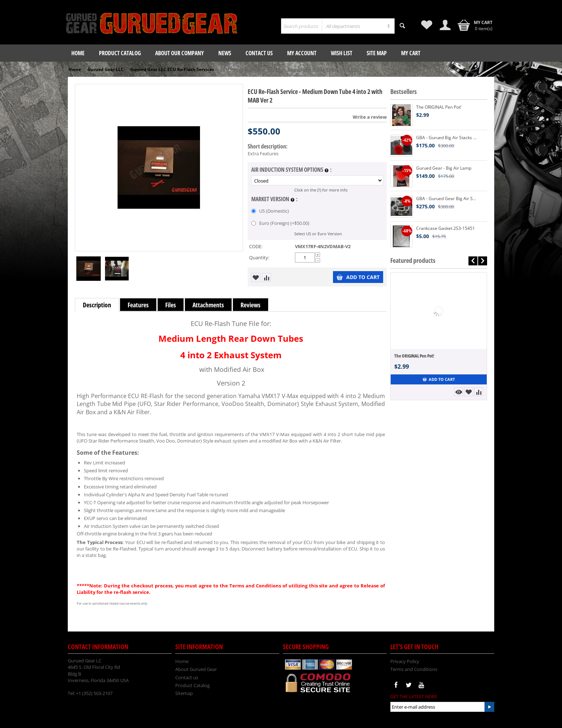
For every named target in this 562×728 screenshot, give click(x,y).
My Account (302, 53)
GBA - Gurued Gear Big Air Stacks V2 (446, 198)
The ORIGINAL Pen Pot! (439, 107)
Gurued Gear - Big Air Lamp (444, 168)
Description (97, 305)
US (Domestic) (271, 211)
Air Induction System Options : (291, 170)
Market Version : (274, 199)
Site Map (377, 53)
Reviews (251, 305)
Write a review (370, 117)
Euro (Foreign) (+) (280, 223)
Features (138, 305)
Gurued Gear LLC (106, 69)
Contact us (259, 53)
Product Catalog (120, 53)
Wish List (342, 53)
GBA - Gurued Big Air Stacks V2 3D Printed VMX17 (446, 138)
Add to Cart (358, 277)
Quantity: (259, 257)
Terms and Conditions (414, 669)
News (225, 53)
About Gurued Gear (196, 669)
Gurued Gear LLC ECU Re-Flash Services (172, 69)
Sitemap (184, 693)
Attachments (208, 305)
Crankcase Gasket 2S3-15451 (446, 228)
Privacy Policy (405, 661)
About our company (180, 53)
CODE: (256, 246)
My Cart (411, 53)
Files (171, 305)
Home (78, 53)
